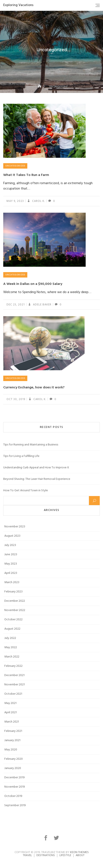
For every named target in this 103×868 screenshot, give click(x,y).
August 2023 (12, 536)
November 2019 (15, 787)
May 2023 (11, 564)
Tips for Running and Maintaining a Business (31, 445)
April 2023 (11, 573)
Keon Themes (79, 852)
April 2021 (11, 712)
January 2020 (13, 768)
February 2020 (14, 759)
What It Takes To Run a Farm (26, 175)
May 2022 (11, 647)
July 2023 (10, 545)
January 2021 (12, 740)
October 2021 (13, 694)
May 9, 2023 (15, 201)
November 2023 (15, 527)
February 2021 (13, 731)
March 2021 (12, 722)
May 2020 (11, 750)
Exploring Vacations (18, 5)
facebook (46, 838)
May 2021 (10, 703)
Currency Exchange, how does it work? (34, 388)
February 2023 (13, 592)
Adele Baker (42, 305)
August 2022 (12, 629)
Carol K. (38, 201)
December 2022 (15, 601)
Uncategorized (15, 166)
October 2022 (13, 620)
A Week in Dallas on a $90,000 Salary (33, 284)
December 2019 (15, 778)
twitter (57, 838)
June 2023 (11, 554)
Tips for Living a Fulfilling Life (21, 456)
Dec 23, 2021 (16, 305)
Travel (27, 855)
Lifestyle (65, 855)
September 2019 (15, 805)
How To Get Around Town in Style (26, 491)
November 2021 (15, 685)
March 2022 (12, 657)
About (80, 855)
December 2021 (14, 675)
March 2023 (12, 582)
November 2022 (15, 610)
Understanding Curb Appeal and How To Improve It (36, 468)
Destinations (46, 855)
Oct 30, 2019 (16, 399)
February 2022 (13, 666)
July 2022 (10, 638)
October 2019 (13, 796)
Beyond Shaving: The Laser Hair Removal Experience (37, 479)
